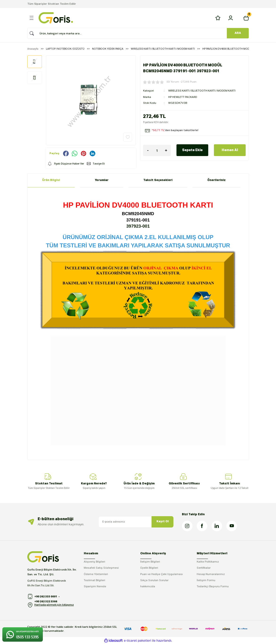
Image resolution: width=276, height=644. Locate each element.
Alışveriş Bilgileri (94, 562)
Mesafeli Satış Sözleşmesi (101, 568)
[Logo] (56, 18)
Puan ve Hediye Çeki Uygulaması (162, 574)
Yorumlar (102, 180)
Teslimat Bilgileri (94, 580)
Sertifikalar (204, 568)
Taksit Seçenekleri (158, 180)
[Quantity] (157, 150)
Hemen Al (230, 150)
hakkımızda (148, 587)
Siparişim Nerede (95, 587)
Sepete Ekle (192, 150)
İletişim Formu (206, 580)
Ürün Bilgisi (51, 180)
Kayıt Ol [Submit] (163, 521)
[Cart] (246, 18)
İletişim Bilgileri (150, 562)
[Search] (136, 33)
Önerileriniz (216, 180)
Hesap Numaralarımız (211, 574)
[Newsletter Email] (136, 522)
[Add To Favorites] (128, 137)
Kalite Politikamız (208, 562)
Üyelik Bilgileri (149, 568)
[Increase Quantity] (166, 150)
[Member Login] (231, 18)
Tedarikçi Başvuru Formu (213, 587)
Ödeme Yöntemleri (96, 574)
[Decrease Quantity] (148, 150)
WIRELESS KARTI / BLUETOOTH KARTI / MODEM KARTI (203, 91)
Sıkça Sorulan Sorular (154, 580)
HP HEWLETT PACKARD (183, 97)
